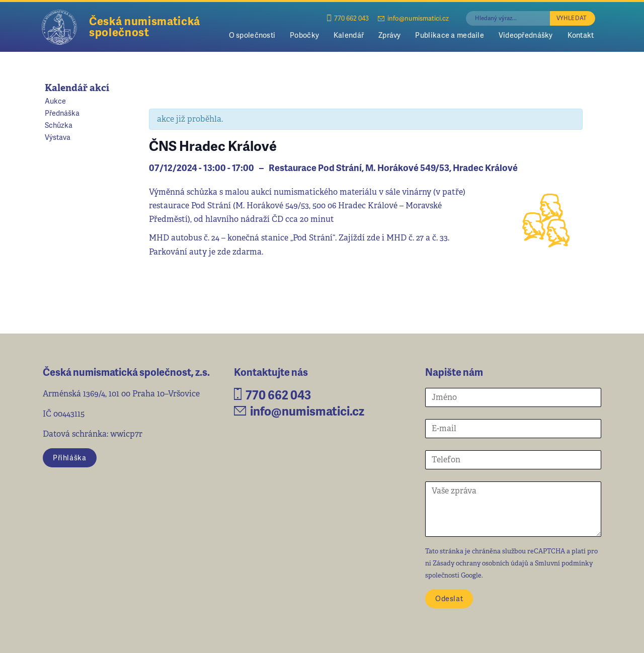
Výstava (58, 137)
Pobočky (304, 35)
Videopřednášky (526, 35)
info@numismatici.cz (413, 18)
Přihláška (69, 457)
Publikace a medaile (449, 35)
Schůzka (59, 125)
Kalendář (349, 35)
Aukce (55, 101)
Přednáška (62, 113)
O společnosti (252, 35)
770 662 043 (348, 18)
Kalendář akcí (77, 88)
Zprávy (390, 35)
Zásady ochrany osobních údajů (480, 563)
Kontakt (581, 35)
